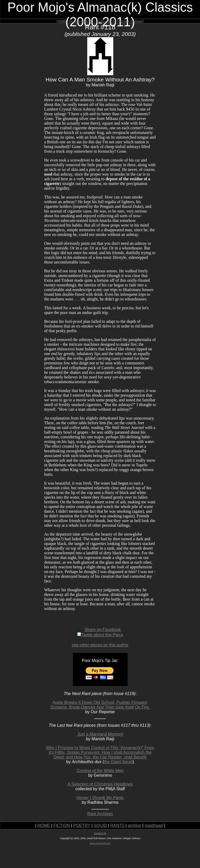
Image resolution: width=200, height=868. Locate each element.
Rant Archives (100, 814)
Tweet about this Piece (100, 635)
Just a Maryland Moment (100, 734)
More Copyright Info (100, 843)
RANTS (111, 21)
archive (123, 21)
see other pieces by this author (100, 645)
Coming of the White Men (100, 771)
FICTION (75, 21)
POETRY (88, 21)
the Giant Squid (118, 762)
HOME (63, 21)
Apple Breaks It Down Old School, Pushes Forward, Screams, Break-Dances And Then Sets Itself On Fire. (100, 705)
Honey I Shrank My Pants (100, 798)
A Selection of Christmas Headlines (100, 784)
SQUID (100, 21)
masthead (136, 21)
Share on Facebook (103, 630)
